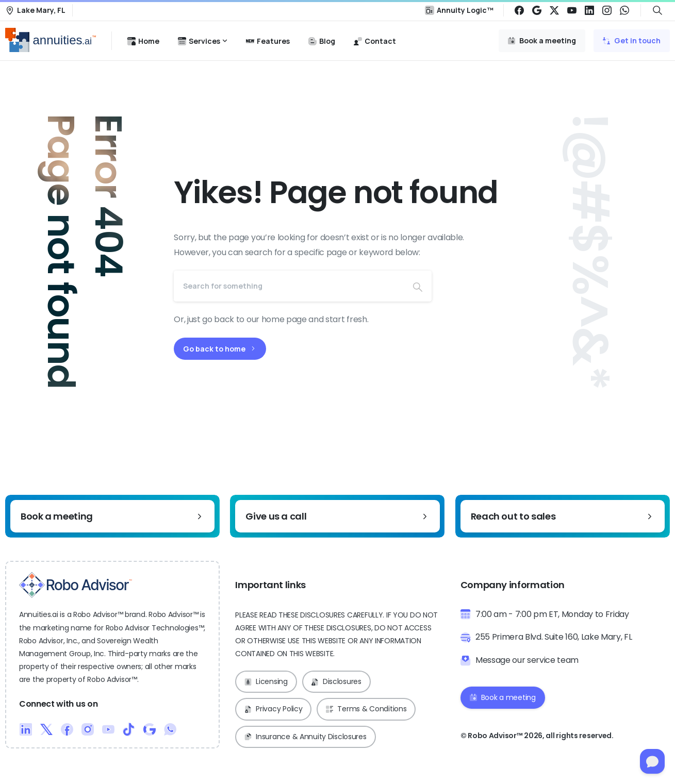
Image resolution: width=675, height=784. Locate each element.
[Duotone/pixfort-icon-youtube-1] (108, 729)
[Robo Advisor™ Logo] (76, 585)
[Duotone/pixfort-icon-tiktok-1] (129, 729)
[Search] (289, 286)
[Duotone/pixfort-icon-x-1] (46, 729)
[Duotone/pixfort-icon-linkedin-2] (26, 729)
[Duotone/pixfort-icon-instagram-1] (88, 729)
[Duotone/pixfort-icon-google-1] (150, 729)
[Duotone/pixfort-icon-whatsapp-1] (170, 729)
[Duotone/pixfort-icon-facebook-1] (67, 729)
